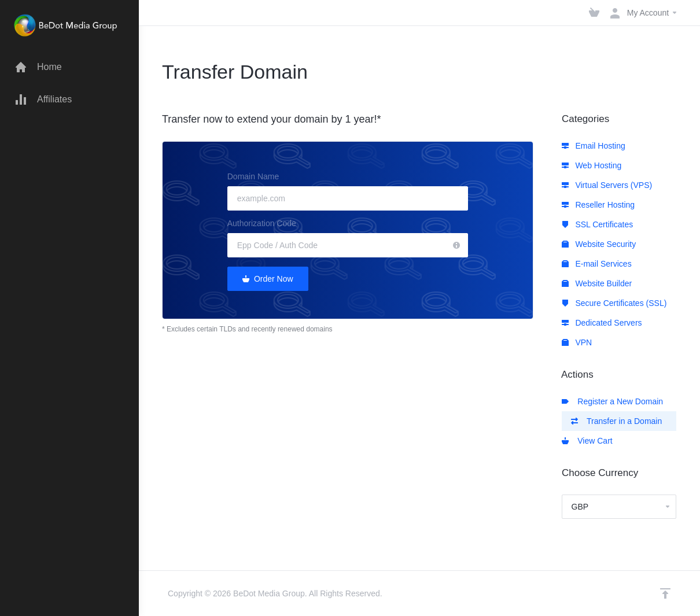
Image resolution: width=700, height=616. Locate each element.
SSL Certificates (598, 224)
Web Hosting (592, 165)
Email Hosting (594, 146)
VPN (577, 342)
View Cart (587, 441)
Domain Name (253, 176)
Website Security (599, 244)
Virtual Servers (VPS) (607, 185)
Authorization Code (262, 223)
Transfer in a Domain (617, 421)
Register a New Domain (613, 401)
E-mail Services (597, 264)
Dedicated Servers (602, 323)
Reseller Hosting (598, 205)
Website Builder (597, 283)
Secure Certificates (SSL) (614, 303)
